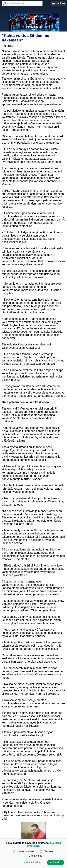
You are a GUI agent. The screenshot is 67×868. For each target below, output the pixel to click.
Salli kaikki (55, 862)
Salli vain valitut (32, 862)
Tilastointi (47, 851)
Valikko (60, 3)
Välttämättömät (23, 851)
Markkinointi (33, 856)
